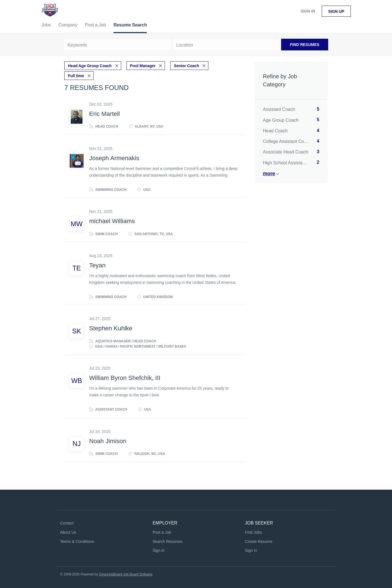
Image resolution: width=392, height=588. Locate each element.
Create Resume (259, 541)
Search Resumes (168, 541)
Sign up (336, 11)
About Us (68, 532)
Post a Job (162, 532)
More (269, 174)
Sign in (308, 11)
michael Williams (112, 221)
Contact (67, 523)
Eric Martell (104, 114)
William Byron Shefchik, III (125, 378)
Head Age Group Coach (90, 66)
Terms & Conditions (77, 541)
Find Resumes (305, 45)
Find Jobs (253, 532)
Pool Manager (143, 66)
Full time (76, 76)
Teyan (97, 265)
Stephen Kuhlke (111, 328)
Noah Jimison (108, 441)
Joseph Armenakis (114, 158)
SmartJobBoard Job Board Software (126, 574)
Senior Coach (186, 66)
